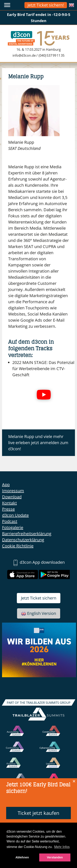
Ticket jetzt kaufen (38, 813)
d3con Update (15, 515)
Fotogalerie (13, 527)
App (6, 485)
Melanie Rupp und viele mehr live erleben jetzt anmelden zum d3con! (38, 443)
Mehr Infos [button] (62, 847)
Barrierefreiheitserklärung (27, 534)
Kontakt (9, 503)
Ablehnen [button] (22, 857)
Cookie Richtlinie (18, 546)
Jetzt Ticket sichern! (46, 5)
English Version (39, 613)
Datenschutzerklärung (23, 540)
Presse (8, 509)
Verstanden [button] (55, 857)
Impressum (13, 491)
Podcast (10, 521)
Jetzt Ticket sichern (39, 598)
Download (12, 497)
